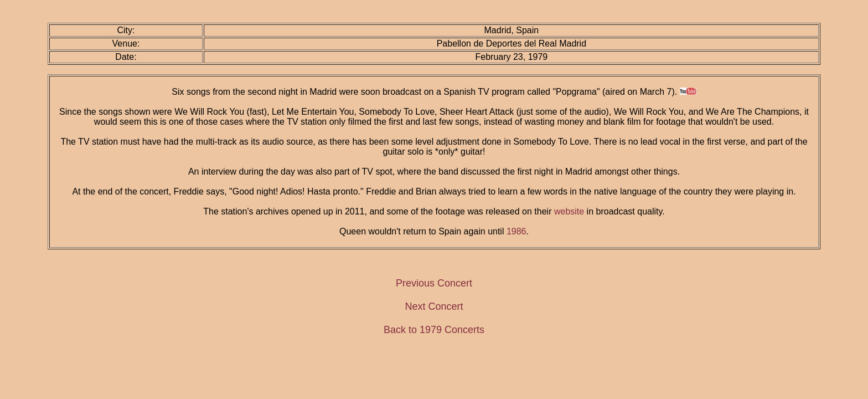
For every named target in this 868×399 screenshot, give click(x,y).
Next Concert (434, 306)
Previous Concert (434, 283)
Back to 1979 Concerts (434, 330)
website (569, 211)
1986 (516, 231)
